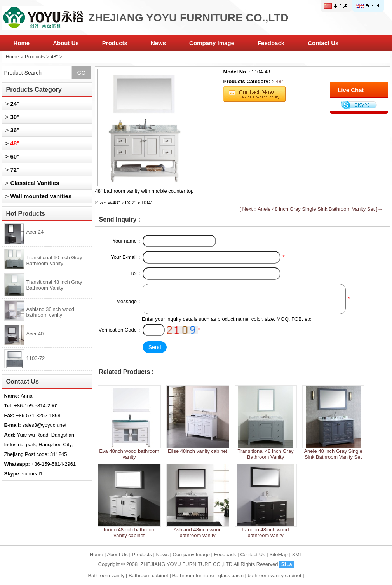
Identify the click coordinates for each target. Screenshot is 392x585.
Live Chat (351, 90)
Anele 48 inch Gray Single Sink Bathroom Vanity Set (333, 454)
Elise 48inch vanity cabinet (198, 451)
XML (297, 554)
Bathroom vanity (106, 575)
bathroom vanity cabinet (274, 575)
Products (115, 43)
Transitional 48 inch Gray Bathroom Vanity (266, 454)
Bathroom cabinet (148, 575)
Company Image (212, 43)
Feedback (271, 43)
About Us (66, 43)
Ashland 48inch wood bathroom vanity (198, 533)
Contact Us (323, 43)
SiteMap (279, 554)
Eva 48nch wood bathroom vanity (129, 454)
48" (54, 57)
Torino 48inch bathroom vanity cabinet (129, 533)
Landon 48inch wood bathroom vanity (266, 533)
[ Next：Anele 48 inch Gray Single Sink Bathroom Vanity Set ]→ (311, 209)
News (158, 43)
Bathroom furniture (193, 575)
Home (22, 43)
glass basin (231, 575)
